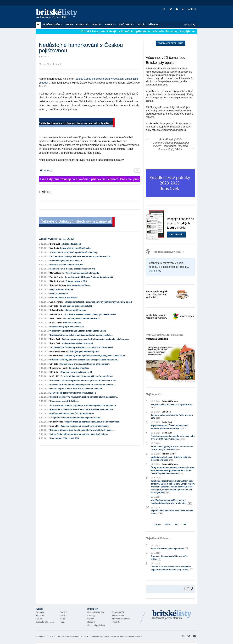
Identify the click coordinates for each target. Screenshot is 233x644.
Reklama (91, 622)
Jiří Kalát (54, 372)
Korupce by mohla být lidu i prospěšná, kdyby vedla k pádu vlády (95, 356)
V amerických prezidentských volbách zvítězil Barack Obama (78, 331)
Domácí (63, 612)
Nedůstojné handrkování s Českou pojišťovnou (72, 414)
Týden (157, 525)
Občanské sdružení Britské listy (67, 636)
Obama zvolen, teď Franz (79, 285)
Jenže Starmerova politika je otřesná (170, 549)
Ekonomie (40, 616)
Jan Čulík (54, 248)
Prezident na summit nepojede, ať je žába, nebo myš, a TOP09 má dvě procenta (173, 438)
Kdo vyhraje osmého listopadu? (84, 352)
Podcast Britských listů (164, 252)
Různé (63, 622)
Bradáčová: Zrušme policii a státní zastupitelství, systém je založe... (81, 335)
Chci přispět (176, 235)
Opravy (91, 619)
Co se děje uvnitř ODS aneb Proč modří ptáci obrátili (89, 277)
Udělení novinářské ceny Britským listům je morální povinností (171, 459)
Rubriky (110, 25)
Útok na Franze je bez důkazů (64, 298)
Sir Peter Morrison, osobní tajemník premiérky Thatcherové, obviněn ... (83, 385)
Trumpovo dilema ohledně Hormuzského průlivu (169, 558)
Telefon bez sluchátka (79, 368)
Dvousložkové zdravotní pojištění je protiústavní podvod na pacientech (83, 405)
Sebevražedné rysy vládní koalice (76, 248)
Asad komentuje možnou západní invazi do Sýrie (73, 269)
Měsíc (168, 525)
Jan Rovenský (57, 302)
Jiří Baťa (54, 306)
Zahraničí (40, 612)
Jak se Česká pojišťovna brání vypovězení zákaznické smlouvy (79, 434)
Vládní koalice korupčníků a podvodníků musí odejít (74, 252)
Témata (97, 25)
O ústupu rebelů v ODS (76, 281)
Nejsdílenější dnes (157, 538)
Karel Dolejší (56, 323)
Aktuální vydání (52, 25)
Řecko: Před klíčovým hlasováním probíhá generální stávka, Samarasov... (84, 397)
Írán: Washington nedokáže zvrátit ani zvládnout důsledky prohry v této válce (172, 502)
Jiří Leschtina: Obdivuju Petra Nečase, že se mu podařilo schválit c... (82, 256)
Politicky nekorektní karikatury (165, 337)
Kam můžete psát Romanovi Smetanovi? (81, 318)
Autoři (141, 25)
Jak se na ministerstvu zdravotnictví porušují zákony (85, 426)
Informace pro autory (121, 619)
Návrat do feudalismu (72, 244)
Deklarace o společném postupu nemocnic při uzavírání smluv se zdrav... (84, 380)
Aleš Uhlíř (55, 376)
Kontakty (91, 616)
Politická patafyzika (72, 323)
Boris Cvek (55, 244)
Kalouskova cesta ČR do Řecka (65, 401)
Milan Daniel (56, 318)
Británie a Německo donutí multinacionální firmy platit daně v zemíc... (82, 430)
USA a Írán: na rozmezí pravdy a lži (76, 372)
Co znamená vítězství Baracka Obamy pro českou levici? (90, 314)
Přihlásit (189, 9)
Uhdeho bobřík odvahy (75, 310)
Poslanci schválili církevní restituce (67, 265)
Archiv (69, 25)
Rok (177, 525)
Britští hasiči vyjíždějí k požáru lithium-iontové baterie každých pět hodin (172, 448)
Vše (185, 525)
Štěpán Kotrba (57, 310)
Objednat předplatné (170, 43)
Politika (63, 616)
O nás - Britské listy (96, 612)
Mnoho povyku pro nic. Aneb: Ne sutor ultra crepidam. (85, 364)
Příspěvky (154, 25)
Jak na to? (155, 271)
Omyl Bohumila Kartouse (62, 290)
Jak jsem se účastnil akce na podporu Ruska (171, 406)
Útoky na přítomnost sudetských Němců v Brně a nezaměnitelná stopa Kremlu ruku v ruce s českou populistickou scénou (173, 471)
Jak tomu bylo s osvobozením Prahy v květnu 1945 (172, 417)
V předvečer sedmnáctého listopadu (82, 273)
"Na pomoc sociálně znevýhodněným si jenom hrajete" (75, 418)
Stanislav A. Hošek (59, 368)
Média (63, 619)
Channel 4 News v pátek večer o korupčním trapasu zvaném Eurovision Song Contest (172, 568)
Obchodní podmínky (96, 625)
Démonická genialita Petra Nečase (66, 261)
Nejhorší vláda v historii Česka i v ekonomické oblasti (172, 512)
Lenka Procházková (59, 352)
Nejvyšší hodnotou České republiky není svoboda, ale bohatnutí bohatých (169, 427)
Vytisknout (46, 170)
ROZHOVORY (82, 25)
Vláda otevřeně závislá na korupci (77, 343)
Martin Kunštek (57, 281)
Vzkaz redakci (118, 616)
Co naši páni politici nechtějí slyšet (76, 306)
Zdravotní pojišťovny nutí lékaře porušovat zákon (73, 393)
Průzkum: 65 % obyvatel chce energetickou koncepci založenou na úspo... (84, 360)
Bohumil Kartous (58, 285)
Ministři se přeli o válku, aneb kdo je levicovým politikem (76, 389)
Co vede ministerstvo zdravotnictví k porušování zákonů (86, 376)
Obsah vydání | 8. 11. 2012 (56, 239)
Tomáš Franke (57, 277)
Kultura (39, 619)
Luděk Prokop (57, 356)
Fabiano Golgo (169, 454)
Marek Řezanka (57, 273)
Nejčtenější (127, 25)
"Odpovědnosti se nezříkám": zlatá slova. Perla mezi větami (92, 422)
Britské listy (58, 14)
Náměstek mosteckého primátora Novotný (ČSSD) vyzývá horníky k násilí (98, 302)
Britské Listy (172, 615)
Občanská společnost (45, 622)
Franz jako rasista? (59, 294)
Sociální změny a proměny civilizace (67, 327)
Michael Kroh (56, 314)
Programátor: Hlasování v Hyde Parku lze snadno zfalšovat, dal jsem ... (83, 409)
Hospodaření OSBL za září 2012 (65, 438)
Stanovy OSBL (118, 612)
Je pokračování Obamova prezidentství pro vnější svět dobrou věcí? (82, 347)
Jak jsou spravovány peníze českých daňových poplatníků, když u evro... (95, 339)
